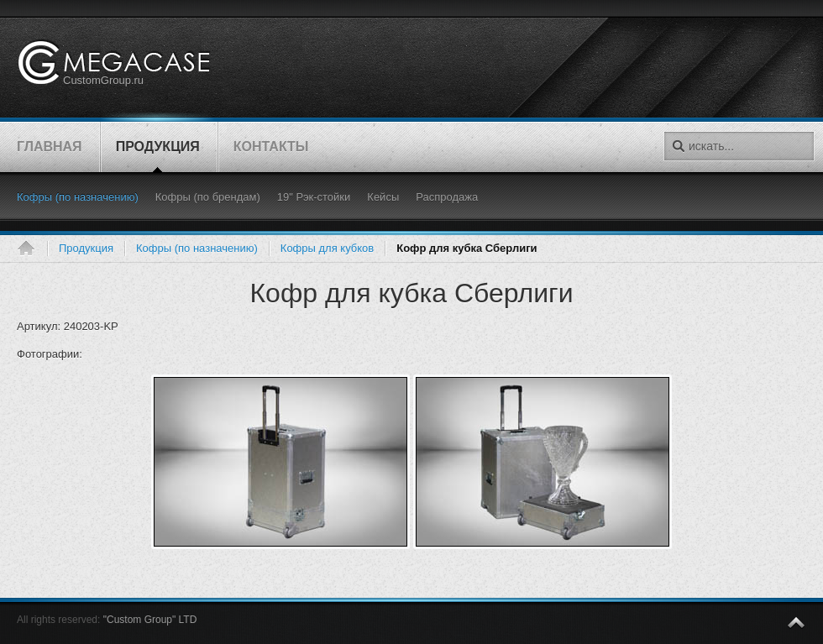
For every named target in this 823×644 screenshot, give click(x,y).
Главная (32, 249)
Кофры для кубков (327, 248)
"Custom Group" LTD (150, 620)
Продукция (86, 248)
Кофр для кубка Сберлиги (411, 293)
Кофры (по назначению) (197, 248)
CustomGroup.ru (103, 80)
